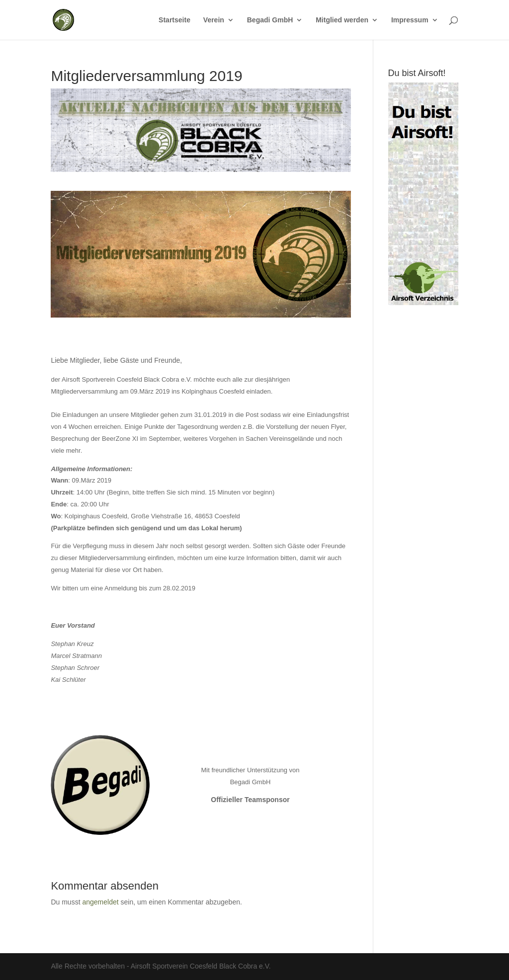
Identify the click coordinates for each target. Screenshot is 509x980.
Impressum (410, 20)
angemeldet (100, 902)
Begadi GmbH (270, 20)
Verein (214, 20)
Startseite (174, 20)
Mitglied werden (342, 20)
